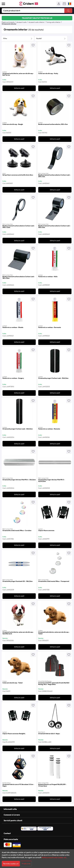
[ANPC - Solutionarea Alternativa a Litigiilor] (29, 829)
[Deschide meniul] (3, 4)
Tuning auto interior (53, 22)
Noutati (39, 38)
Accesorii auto (21, 22)
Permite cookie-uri (11, 864)
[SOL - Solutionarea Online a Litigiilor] (45, 829)
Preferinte (26, 864)
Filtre (5, 38)
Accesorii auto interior (36, 22)
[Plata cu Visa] (17, 845)
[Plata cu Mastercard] (8, 845)
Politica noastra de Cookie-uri (54, 857)
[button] (59, 4)
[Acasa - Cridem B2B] (32, 4)
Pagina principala (8, 22)
